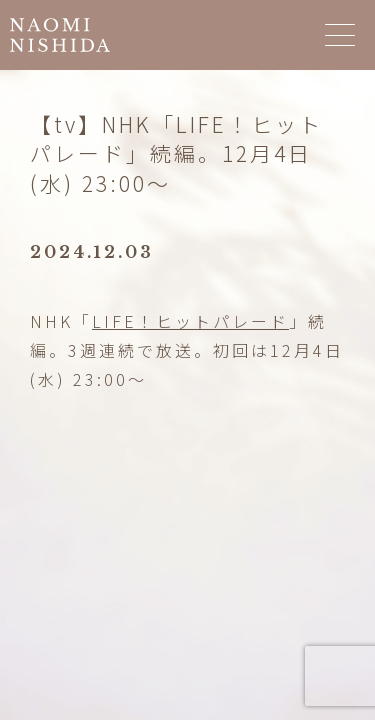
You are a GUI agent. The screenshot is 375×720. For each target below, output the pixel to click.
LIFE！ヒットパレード (190, 321)
